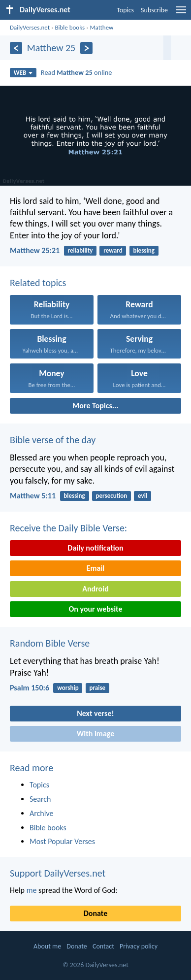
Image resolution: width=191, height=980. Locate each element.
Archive (41, 813)
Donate (95, 913)
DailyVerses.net (30, 27)
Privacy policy (139, 946)
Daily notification (95, 548)
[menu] (181, 14)
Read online (77, 72)
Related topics (38, 283)
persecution (112, 496)
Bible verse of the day (53, 440)
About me (47, 946)
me (32, 890)
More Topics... (95, 406)
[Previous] (16, 48)
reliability (80, 250)
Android (95, 589)
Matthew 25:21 (35, 250)
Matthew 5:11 (33, 496)
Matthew (101, 27)
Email (96, 568)
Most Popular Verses (62, 841)
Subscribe (154, 10)
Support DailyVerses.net (58, 873)
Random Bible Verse (50, 643)
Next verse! (95, 713)
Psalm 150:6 (30, 688)
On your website (96, 609)
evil (143, 496)
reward (113, 250)
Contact (103, 946)
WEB (23, 73)
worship (68, 688)
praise (97, 688)
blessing (143, 250)
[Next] (86, 48)
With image (96, 734)
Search (40, 799)
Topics (125, 10)
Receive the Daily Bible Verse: (68, 528)
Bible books (70, 27)
